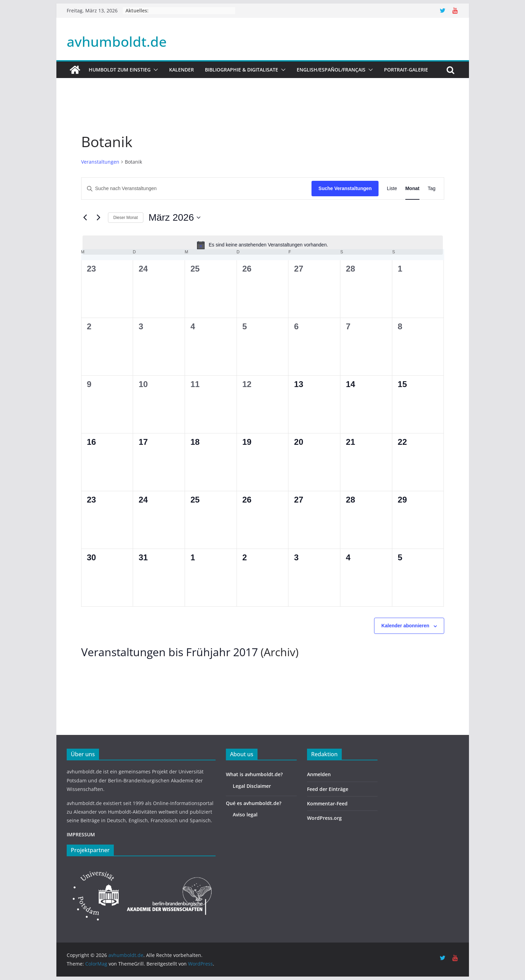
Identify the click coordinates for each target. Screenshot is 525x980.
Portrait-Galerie (406, 70)
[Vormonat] (85, 218)
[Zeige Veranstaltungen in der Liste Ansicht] (392, 189)
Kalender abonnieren (405, 626)
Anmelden (319, 774)
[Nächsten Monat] (99, 218)
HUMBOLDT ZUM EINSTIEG (120, 70)
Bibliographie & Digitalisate (242, 70)
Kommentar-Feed (327, 803)
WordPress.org (324, 818)
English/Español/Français (331, 70)
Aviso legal (245, 814)
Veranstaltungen (100, 162)
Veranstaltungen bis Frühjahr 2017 (169, 652)
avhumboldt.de (117, 41)
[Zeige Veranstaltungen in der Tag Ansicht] (432, 189)
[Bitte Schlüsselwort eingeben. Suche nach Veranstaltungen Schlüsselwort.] (197, 189)
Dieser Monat (126, 218)
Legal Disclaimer (252, 786)
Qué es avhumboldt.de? (254, 803)
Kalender (182, 70)
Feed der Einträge (328, 789)
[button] (154, 70)
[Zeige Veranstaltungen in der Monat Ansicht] (412, 189)
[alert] (263, 245)
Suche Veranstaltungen (345, 188)
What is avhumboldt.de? (254, 774)
